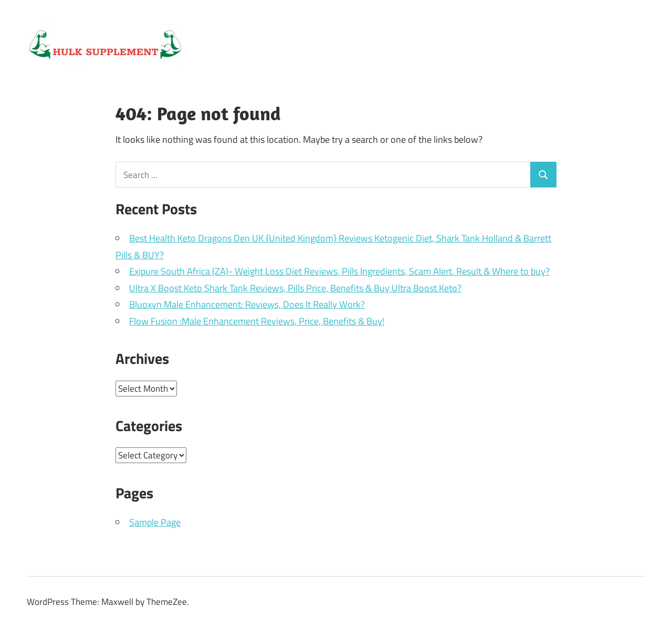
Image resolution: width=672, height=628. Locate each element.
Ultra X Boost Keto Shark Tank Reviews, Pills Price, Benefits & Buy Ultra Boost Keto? (295, 288)
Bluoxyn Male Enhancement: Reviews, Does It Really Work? (247, 304)
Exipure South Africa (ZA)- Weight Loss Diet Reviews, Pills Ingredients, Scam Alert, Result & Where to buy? (339, 271)
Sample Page (155, 522)
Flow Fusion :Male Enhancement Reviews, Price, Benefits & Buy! (257, 321)
